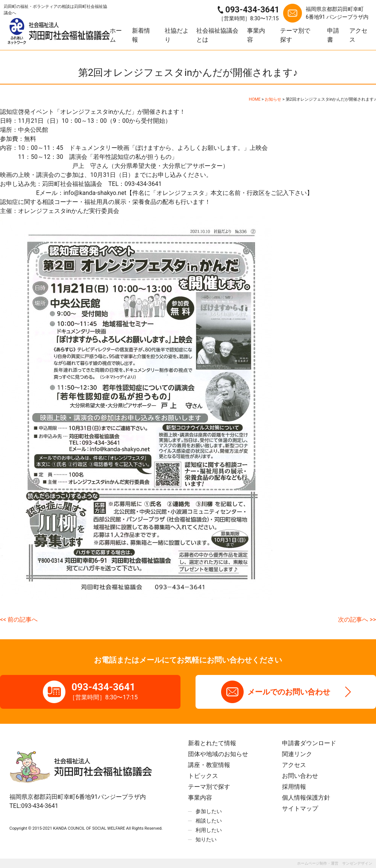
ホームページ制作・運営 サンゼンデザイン (335, 863)
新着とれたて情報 (212, 743)
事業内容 (256, 35)
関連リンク (297, 754)
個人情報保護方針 (306, 798)
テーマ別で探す (295, 35)
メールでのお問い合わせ (289, 692)
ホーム (116, 35)
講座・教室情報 (209, 765)
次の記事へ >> (357, 620)
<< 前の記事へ (19, 620)
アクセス (358, 35)
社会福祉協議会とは (217, 35)
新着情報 (141, 35)
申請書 (333, 35)
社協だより (177, 35)
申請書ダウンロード (309, 743)
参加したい (209, 811)
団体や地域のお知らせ (218, 754)
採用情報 (294, 787)
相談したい (209, 821)
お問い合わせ (300, 776)
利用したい (209, 830)
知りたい (206, 839)
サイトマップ (300, 808)
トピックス (203, 776)
